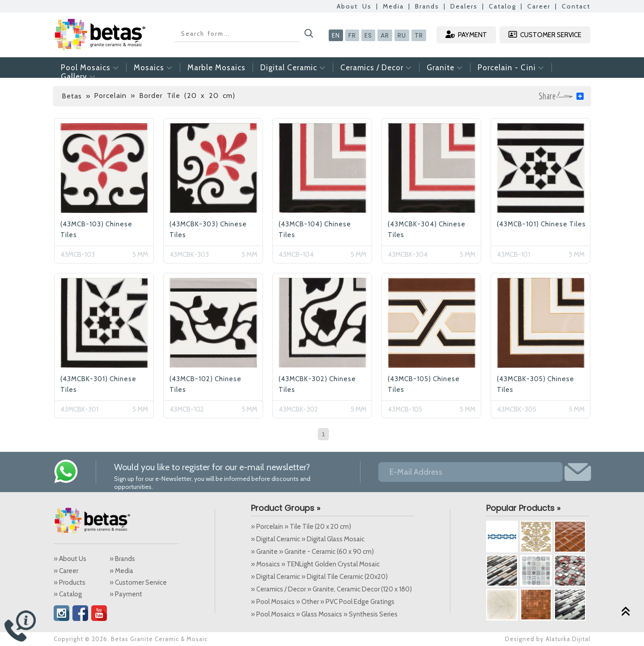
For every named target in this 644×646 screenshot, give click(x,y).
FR (352, 35)
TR (419, 35)
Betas (72, 96)
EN (336, 35)
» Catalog (68, 594)
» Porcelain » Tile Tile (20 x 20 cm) (301, 527)
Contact (576, 6)
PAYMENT (466, 35)
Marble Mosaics (216, 68)
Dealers (464, 6)
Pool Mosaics (90, 68)
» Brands (122, 559)
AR (385, 35)
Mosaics (153, 68)
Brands (427, 6)
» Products (70, 582)
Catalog (502, 6)
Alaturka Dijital (568, 639)
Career (539, 6)
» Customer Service (138, 582)
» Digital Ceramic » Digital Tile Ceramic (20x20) (319, 577)
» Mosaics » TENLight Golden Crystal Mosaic (315, 564)
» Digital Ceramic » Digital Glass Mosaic (308, 539)
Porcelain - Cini (511, 68)
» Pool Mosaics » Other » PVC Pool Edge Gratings (323, 602)
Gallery (78, 76)
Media (393, 6)
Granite (445, 68)
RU (402, 35)
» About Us (70, 559)
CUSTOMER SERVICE (545, 35)
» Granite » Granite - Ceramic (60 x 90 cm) (312, 552)
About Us (354, 6)
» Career (66, 571)
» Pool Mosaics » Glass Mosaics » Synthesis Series (324, 614)
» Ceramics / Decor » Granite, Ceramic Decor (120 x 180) (331, 589)
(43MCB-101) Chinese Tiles (541, 224)
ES (368, 35)
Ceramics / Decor (376, 68)
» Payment (126, 594)
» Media (121, 571)
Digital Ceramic (293, 68)
